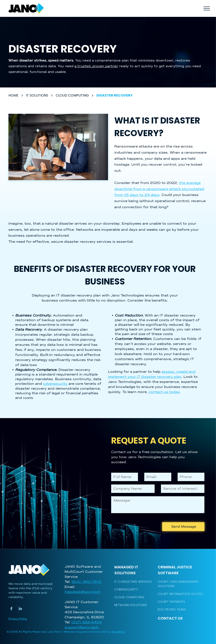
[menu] (207, 8)
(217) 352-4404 (87, 622)
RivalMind (118, 632)
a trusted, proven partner (96, 66)
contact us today (164, 392)
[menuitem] (134, 582)
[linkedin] (20, 609)
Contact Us (170, 618)
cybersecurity (55, 384)
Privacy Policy (18, 619)
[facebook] (11, 609)
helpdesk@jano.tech (82, 592)
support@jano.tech (82, 627)
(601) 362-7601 (86, 582)
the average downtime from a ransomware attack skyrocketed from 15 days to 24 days (159, 189)
